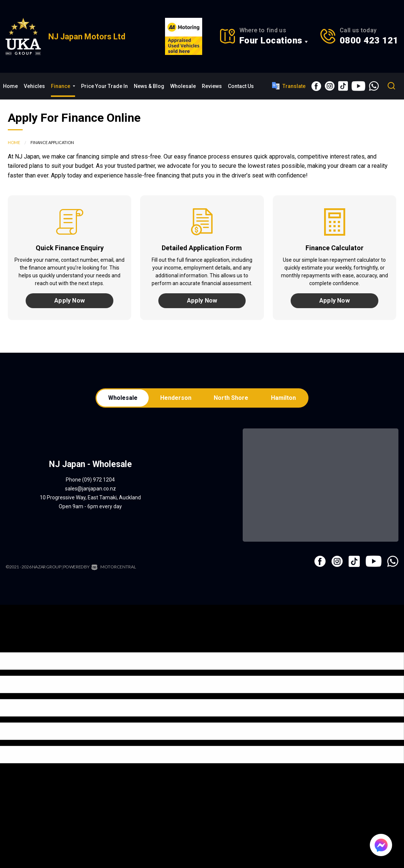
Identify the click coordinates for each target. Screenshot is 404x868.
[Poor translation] (18, 648)
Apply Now (70, 301)
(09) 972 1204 (98, 483)
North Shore (232, 400)
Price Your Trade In (104, 86)
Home (10, 86)
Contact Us (241, 86)
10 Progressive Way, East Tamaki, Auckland (90, 500)
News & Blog (149, 86)
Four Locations (271, 40)
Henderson (175, 400)
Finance (63, 86)
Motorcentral (113, 570)
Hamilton (285, 400)
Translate (289, 86)
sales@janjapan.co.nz (91, 492)
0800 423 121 (369, 40)
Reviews (212, 86)
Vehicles (34, 86)
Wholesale (183, 86)
